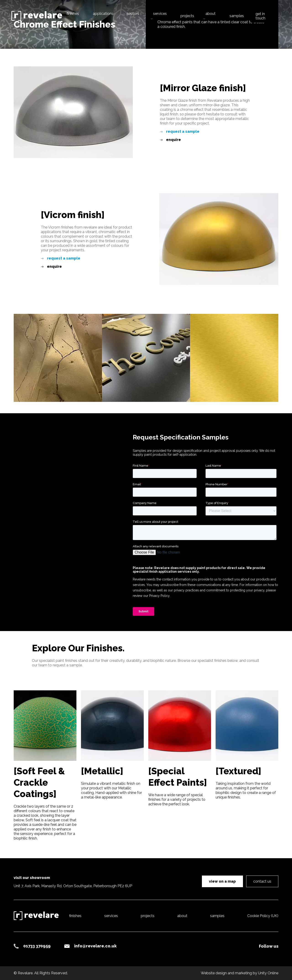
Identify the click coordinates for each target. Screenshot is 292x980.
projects (187, 16)
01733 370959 (37, 946)
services (160, 14)
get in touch (260, 16)
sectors (133, 14)
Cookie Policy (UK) (263, 916)
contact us (262, 881)
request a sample (183, 131)
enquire (173, 140)
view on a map (222, 881)
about (211, 14)
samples (237, 16)
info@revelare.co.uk (95, 946)
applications (103, 14)
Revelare (37, 16)
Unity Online (268, 973)
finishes (73, 14)
